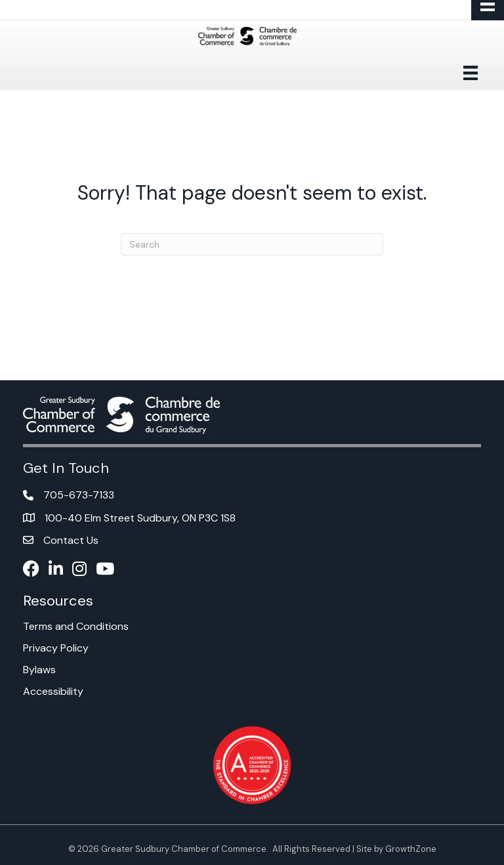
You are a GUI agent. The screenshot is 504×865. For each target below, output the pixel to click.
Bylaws (39, 670)
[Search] (252, 244)
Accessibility (53, 691)
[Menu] (471, 73)
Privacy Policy (56, 648)
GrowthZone (411, 849)
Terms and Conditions (76, 626)
